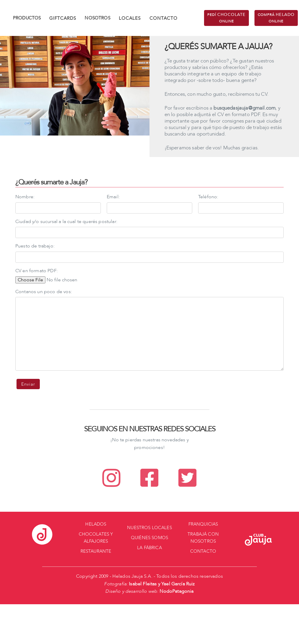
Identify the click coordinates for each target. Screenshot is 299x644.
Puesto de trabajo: (35, 246)
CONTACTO (164, 18)
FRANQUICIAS (203, 524)
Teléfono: (208, 197)
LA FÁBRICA (149, 548)
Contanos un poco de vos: (44, 292)
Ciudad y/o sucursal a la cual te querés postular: (66, 222)
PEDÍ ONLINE (226, 18)
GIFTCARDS (63, 18)
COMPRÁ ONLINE (276, 18)
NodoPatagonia (176, 591)
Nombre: (25, 197)
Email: (113, 197)
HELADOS (96, 524)
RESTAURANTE (96, 551)
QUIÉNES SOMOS (149, 538)
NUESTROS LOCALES (149, 528)
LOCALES (130, 18)
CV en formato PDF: (37, 271)
